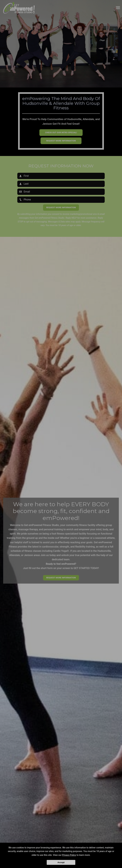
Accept (61, 862)
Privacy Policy (69, 855)
